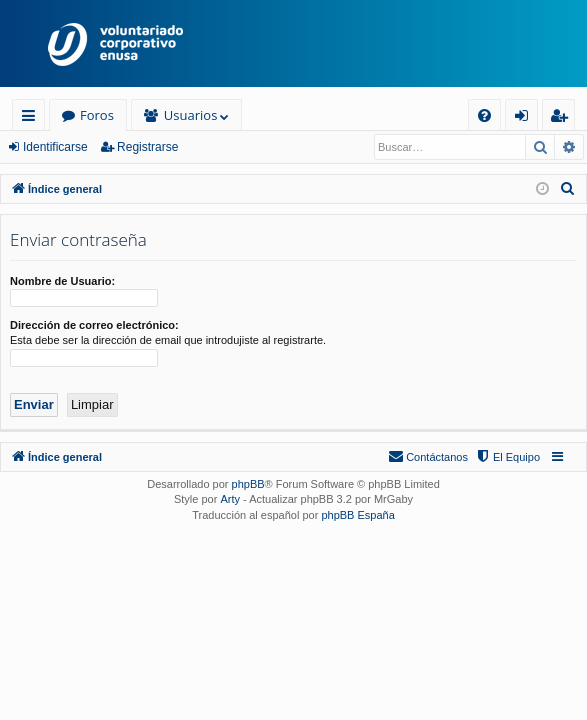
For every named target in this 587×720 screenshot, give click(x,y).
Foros (97, 115)
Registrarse (147, 147)
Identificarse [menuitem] (526, 118)
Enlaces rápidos (32, 118)
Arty (230, 499)
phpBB (248, 484)
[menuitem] (484, 115)
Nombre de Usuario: (62, 281)
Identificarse (55, 147)
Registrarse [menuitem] (563, 118)
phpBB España (357, 515)
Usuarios (190, 115)
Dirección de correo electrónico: (94, 325)
